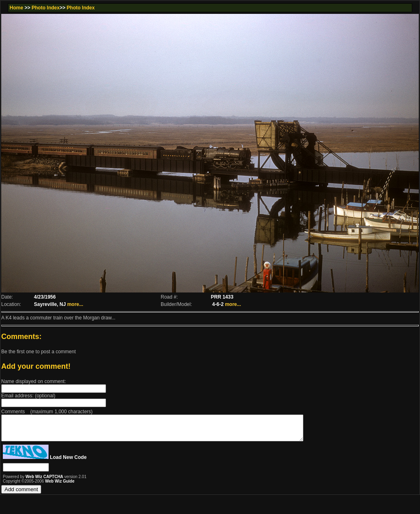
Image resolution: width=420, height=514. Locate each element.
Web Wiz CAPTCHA (45, 482)
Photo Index (46, 8)
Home (16, 8)
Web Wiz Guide (60, 486)
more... (75, 304)
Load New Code (68, 462)
